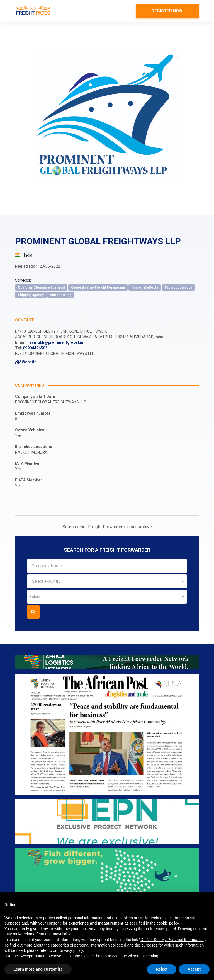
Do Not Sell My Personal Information (172, 940)
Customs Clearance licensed (41, 288)
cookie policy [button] (168, 923)
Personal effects (145, 288)
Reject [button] (162, 969)
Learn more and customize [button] (38, 969)
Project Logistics (178, 288)
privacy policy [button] (71, 950)
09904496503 (35, 348)
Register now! (166, 11)
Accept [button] (194, 969)
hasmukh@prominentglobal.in (55, 343)
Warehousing (61, 295)
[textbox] (107, 582)
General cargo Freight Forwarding (98, 288)
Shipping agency (31, 295)
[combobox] (107, 582)
